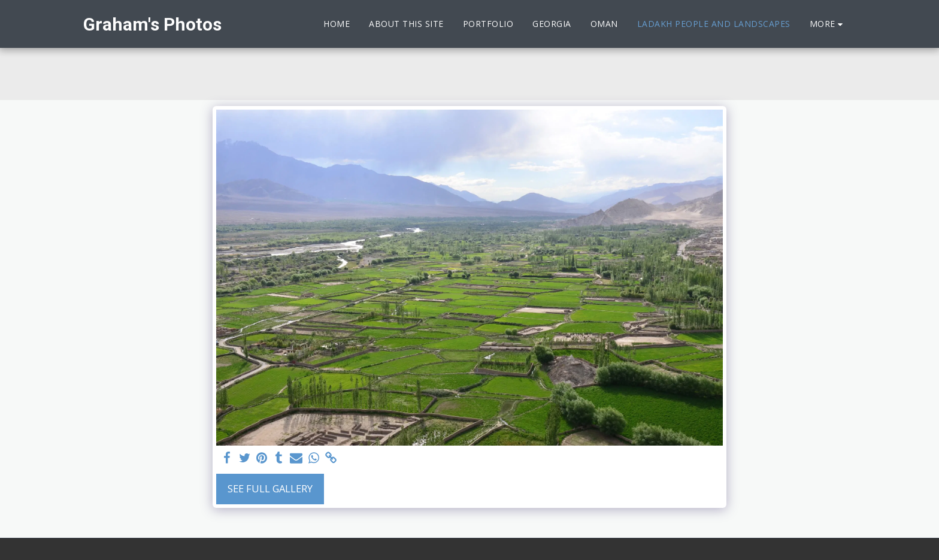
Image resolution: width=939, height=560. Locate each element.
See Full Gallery (270, 488)
